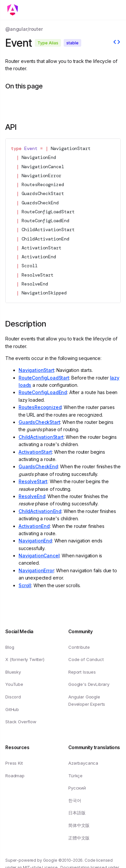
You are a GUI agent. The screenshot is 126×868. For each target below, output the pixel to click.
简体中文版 (79, 825)
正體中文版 (79, 838)
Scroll (30, 266)
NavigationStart (71, 148)
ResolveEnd (35, 284)
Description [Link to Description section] (26, 324)
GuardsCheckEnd (40, 202)
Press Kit (14, 763)
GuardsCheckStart (43, 193)
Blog (10, 647)
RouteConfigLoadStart (48, 212)
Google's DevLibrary (89, 684)
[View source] (117, 43)
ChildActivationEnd (45, 238)
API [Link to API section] (11, 127)
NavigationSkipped (44, 293)
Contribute (79, 647)
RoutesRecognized (43, 184)
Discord (13, 697)
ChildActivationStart (48, 230)
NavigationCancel (43, 166)
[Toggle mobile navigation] (15, 10)
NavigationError (41, 176)
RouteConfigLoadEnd (45, 221)
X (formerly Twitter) (25, 659)
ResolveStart (37, 275)
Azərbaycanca (83, 763)
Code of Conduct (86, 659)
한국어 (75, 800)
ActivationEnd (39, 257)
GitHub (12, 709)
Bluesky (13, 672)
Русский (77, 788)
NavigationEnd (39, 157)
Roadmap (15, 775)
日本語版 (77, 813)
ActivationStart (41, 248)
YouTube (14, 684)
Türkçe (75, 775)
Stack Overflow (21, 722)
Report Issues (82, 672)
